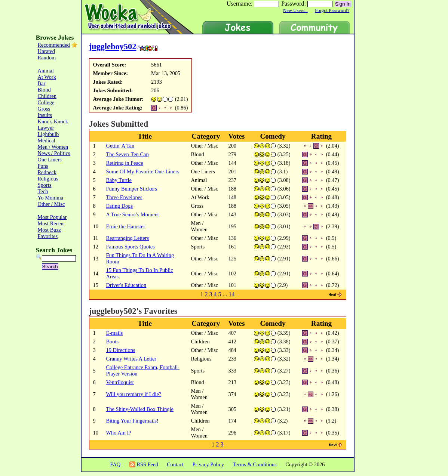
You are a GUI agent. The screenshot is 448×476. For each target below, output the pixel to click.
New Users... (295, 10)
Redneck (47, 172)
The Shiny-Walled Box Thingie (140, 409)
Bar (42, 83)
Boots (113, 341)
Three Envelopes (124, 197)
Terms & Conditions (254, 464)
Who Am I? (119, 433)
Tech (43, 191)
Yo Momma (51, 198)
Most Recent (51, 223)
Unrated (46, 51)
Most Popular (52, 217)
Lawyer (46, 128)
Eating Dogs (120, 206)
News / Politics (54, 153)
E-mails (115, 333)
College (46, 102)
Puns (43, 166)
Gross (44, 109)
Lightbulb (48, 134)
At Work (47, 77)
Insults (45, 115)
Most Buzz (50, 230)
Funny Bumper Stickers (132, 189)
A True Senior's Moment (133, 214)
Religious (48, 179)
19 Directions (121, 350)
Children (47, 96)
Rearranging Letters (128, 238)
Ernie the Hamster (126, 226)
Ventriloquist (120, 382)
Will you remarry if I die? (134, 394)
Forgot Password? (332, 10)
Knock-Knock (53, 121)
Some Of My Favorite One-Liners (143, 171)
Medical (47, 140)
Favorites (48, 236)
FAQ (115, 464)
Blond (44, 90)
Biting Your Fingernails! (132, 421)
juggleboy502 (113, 47)
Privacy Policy (208, 464)
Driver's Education (126, 285)
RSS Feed (147, 464)
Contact (175, 464)
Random (47, 58)
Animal (46, 71)
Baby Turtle (119, 180)
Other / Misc (51, 204)
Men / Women (53, 147)
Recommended (54, 45)
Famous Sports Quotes (131, 247)
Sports (45, 185)
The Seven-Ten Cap (128, 154)
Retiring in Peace (125, 163)
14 (232, 294)
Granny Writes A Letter (131, 359)
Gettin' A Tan (120, 146)
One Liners (50, 160)
